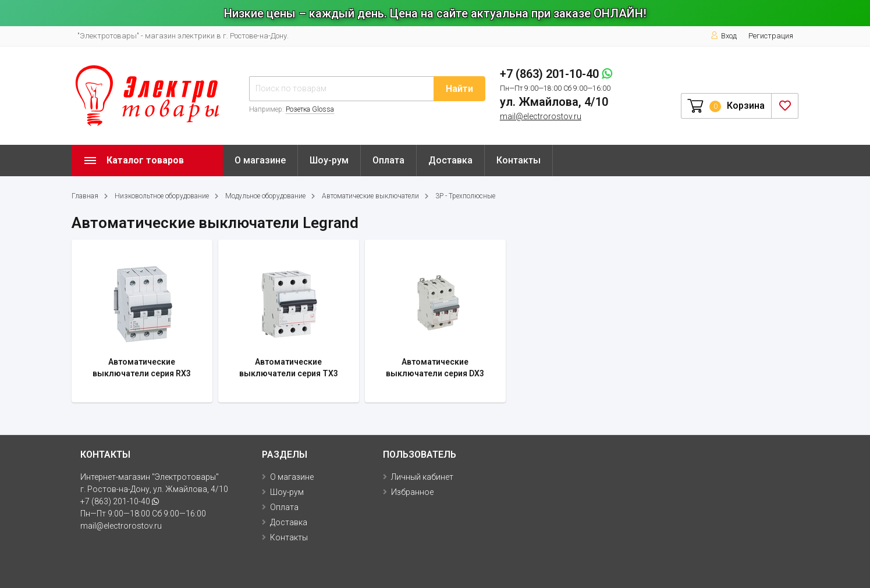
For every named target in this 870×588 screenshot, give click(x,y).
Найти (459, 89)
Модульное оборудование (265, 196)
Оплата (388, 160)
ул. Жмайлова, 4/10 (554, 102)
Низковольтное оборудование (162, 196)
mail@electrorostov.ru (541, 116)
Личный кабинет (422, 477)
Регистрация (771, 36)
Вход (724, 36)
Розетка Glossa (310, 109)
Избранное (412, 492)
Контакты (519, 160)
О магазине (260, 160)
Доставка (450, 160)
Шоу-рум (329, 160)
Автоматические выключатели (370, 196)
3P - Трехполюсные (465, 196)
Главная (85, 196)
